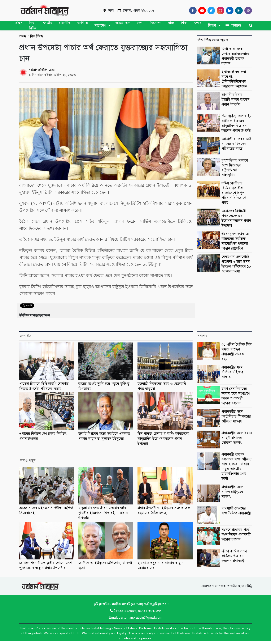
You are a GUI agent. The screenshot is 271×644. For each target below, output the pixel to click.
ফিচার (212, 25)
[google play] (238, 10)
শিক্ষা (184, 23)
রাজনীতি (65, 23)
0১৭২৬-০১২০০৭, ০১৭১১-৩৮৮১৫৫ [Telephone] (136, 611)
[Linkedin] (229, 10)
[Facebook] (192, 10)
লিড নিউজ (33, 25)
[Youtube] (201, 10)
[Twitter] (210, 10)
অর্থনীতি (82, 23)
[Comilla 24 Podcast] (247, 10)
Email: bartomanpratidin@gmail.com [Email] (135, 618)
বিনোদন (156, 23)
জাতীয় (48, 23)
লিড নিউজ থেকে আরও (213, 40)
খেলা (140, 23)
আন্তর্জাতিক (123, 23)
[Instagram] (220, 10)
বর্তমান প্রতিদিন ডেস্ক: (42, 70)
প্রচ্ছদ (19, 23)
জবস (198, 23)
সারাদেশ (100, 25)
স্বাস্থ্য (171, 23)
